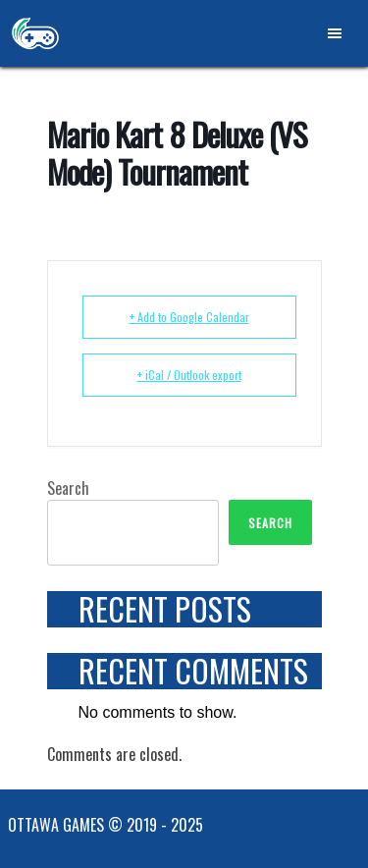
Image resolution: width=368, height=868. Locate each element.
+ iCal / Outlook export (189, 375)
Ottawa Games (35, 33)
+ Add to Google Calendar (189, 317)
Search (68, 488)
